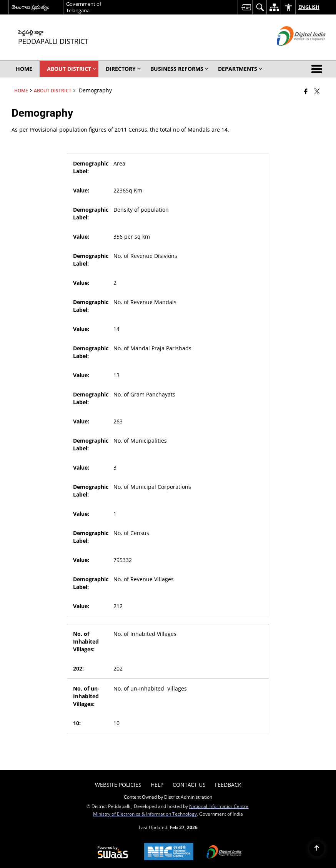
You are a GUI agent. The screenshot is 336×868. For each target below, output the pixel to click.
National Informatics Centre (219, 806)
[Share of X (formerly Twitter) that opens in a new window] (317, 91)
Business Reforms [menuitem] (180, 69)
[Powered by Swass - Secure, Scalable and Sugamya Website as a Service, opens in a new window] (113, 853)
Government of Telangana (84, 7)
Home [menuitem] (24, 69)
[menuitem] (245, 7)
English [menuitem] (304, 7)
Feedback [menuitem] (228, 785)
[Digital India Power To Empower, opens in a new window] (224, 853)
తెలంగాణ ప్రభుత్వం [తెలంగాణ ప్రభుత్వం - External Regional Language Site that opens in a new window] (31, 7)
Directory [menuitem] (123, 69)
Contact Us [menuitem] (189, 785)
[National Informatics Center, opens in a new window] (169, 852)
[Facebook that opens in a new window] (306, 91)
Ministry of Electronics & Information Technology (145, 814)
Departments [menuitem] (240, 69)
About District (53, 90)
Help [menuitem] (157, 785)
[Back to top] (317, 849)
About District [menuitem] (72, 69)
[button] (318, 69)
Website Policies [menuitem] (118, 785)
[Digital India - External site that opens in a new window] (292, 52)
